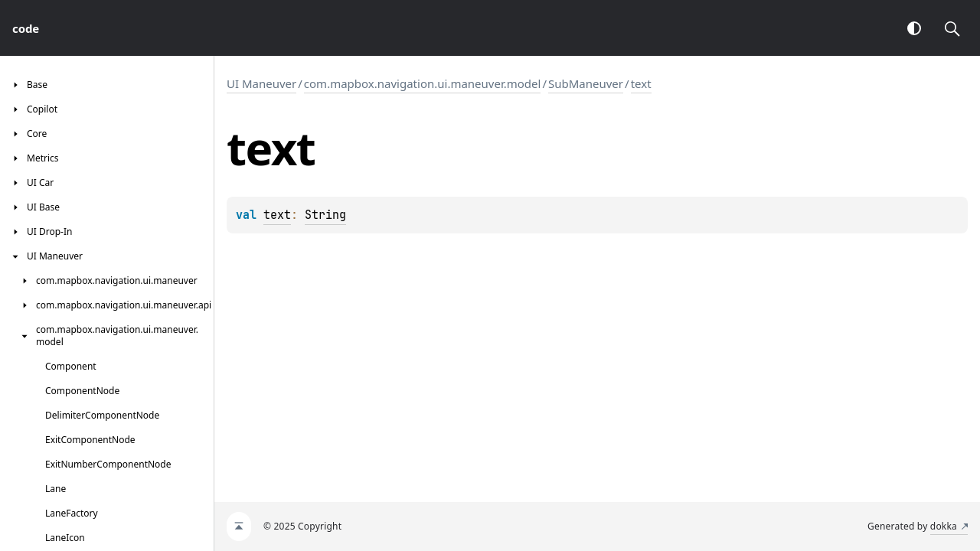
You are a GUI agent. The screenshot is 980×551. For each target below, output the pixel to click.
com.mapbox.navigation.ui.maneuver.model (423, 83)
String (325, 215)
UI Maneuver (261, 83)
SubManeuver (586, 83)
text (641, 83)
